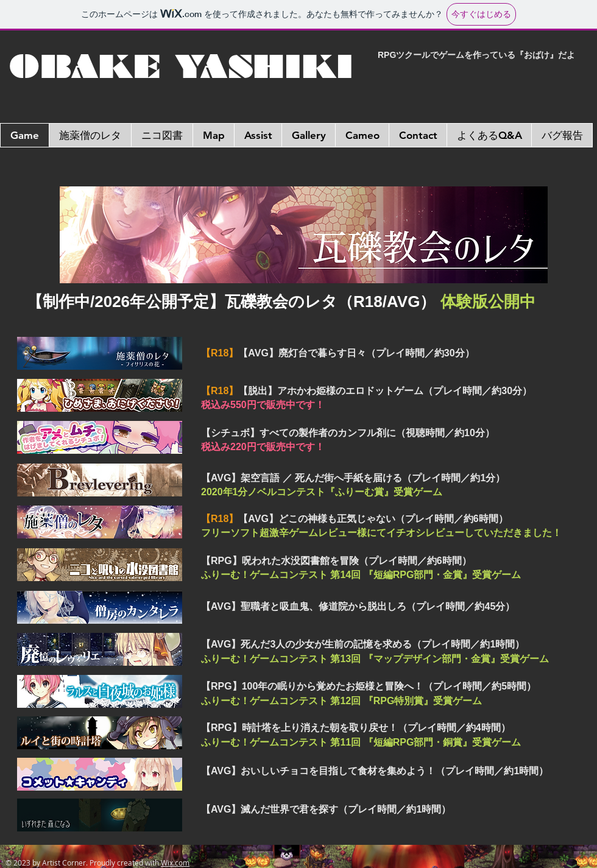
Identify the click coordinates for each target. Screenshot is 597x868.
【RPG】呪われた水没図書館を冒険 (336, 561)
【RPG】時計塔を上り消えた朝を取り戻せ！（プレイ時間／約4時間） (356, 728)
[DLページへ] (304, 235)
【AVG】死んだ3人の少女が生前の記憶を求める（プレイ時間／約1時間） (363, 644)
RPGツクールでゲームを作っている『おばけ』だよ (476, 55)
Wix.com (175, 863)
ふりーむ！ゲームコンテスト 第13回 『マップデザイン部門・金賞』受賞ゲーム (375, 659)
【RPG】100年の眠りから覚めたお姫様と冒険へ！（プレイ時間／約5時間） (369, 686)
